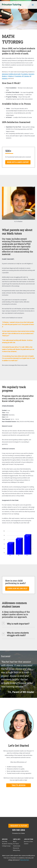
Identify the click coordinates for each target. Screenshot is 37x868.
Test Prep (5, 842)
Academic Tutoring (7, 844)
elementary (5, 74)
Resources (16, 848)
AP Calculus (26, 76)
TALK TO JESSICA (18, 785)
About (15, 842)
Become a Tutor (28, 842)
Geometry (31, 74)
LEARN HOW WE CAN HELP (17, 588)
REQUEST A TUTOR (19, 826)
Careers (26, 844)
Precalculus (18, 76)
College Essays (6, 846)
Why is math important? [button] (18, 624)
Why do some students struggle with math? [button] (18, 634)
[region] (18, 674)
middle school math (15, 74)
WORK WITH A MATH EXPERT (18, 162)
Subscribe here (25, 860)
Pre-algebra (24, 74)
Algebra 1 (5, 76)
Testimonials (17, 846)
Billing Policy (17, 850)
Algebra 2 (11, 76)
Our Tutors (16, 844)
